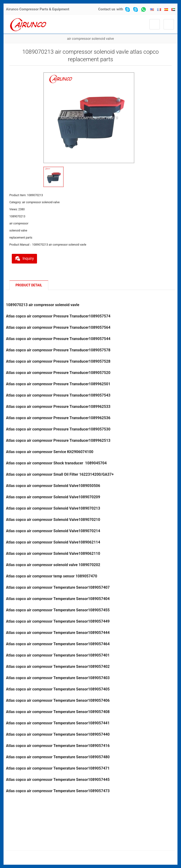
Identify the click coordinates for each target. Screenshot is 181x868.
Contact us (107, 9)
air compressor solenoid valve (91, 39)
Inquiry (26, 258)
